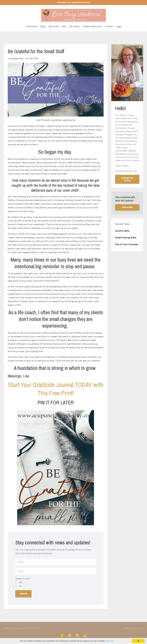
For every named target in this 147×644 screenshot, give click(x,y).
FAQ (64, 27)
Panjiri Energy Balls (126, 238)
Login (119, 27)
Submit (23, 594)
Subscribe (127, 207)
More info (110, 641)
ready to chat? (23, 579)
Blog (43, 27)
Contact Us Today (127, 179)
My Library (75, 27)
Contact (109, 27)
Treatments (31, 27)
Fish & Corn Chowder (127, 244)
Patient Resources (92, 27)
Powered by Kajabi (134, 628)
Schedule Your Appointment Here (73, 2)
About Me (54, 27)
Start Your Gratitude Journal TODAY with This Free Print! (56, 389)
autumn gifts (122, 231)
